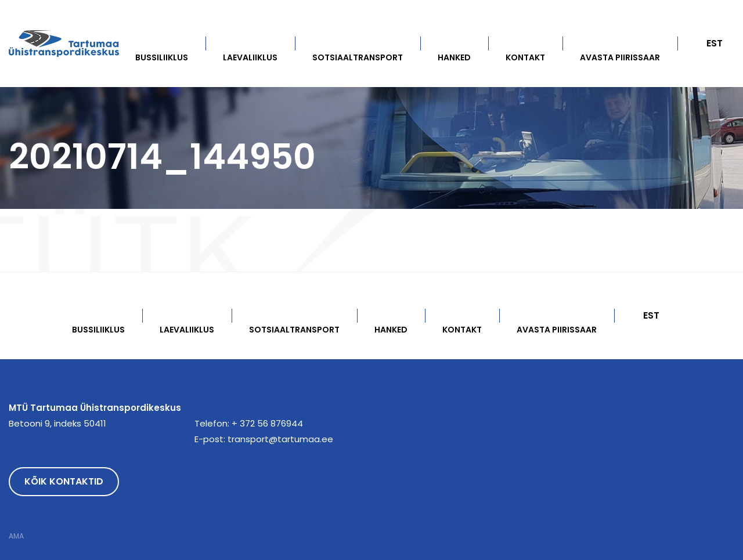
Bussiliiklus (162, 57)
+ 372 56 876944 (267, 423)
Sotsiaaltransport (358, 57)
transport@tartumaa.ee (280, 439)
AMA (16, 536)
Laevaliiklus (250, 57)
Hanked (454, 57)
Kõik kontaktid (64, 481)
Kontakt (525, 57)
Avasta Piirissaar (620, 57)
